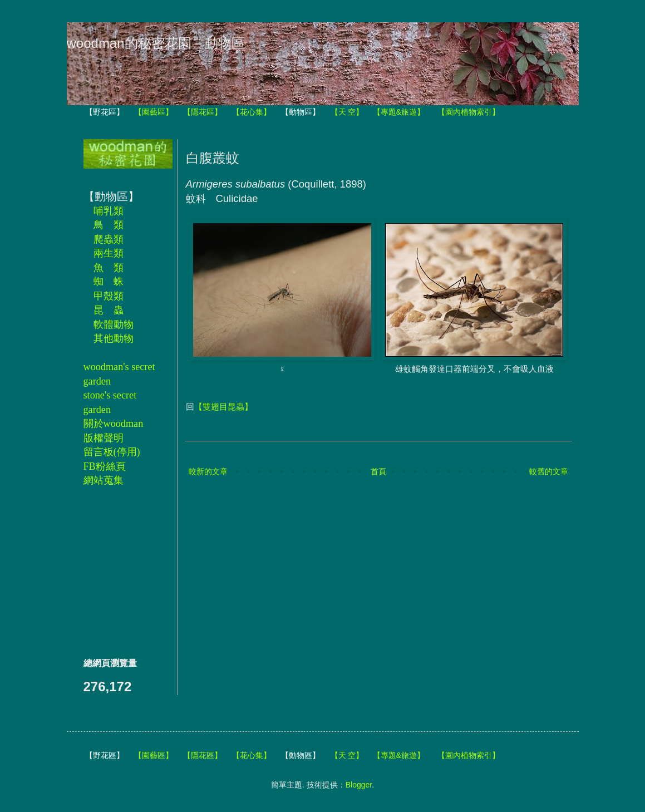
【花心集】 (252, 112)
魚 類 (109, 268)
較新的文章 (208, 471)
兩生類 (109, 253)
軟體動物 (114, 324)
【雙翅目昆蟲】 (223, 407)
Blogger (359, 785)
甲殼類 (109, 296)
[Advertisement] (117, 572)
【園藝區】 (154, 112)
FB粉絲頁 (105, 466)
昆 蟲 (109, 310)
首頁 (378, 471)
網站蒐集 (104, 480)
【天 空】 (347, 112)
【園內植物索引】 (469, 112)
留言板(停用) (112, 452)
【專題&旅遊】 (399, 112)
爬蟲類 (109, 239)
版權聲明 (104, 438)
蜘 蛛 (109, 282)
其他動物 (114, 338)
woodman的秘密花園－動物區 (156, 43)
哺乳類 (109, 211)
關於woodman (114, 424)
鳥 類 (109, 225)
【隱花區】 (203, 112)
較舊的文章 (549, 471)
